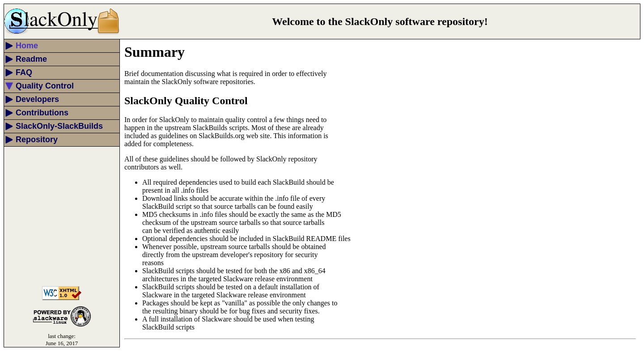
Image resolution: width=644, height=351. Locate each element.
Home (27, 46)
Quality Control (45, 86)
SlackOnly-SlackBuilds (59, 126)
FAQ (24, 72)
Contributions (42, 113)
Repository (37, 140)
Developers (37, 99)
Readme (31, 59)
